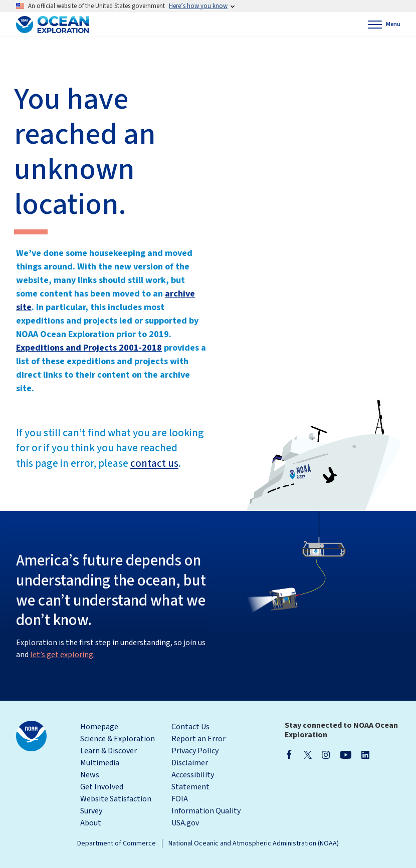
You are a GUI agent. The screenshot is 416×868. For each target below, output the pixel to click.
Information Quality (206, 811)
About (91, 823)
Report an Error (198, 739)
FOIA (180, 799)
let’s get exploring (62, 655)
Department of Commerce (117, 843)
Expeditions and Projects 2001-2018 (89, 348)
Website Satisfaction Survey (116, 805)
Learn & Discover (109, 751)
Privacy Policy (195, 751)
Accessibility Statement (193, 781)
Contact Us (190, 727)
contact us (154, 463)
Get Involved (102, 787)
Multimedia (100, 763)
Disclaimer (190, 763)
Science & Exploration (118, 739)
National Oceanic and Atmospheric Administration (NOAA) (254, 843)
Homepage (99, 727)
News (90, 775)
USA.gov (185, 823)
